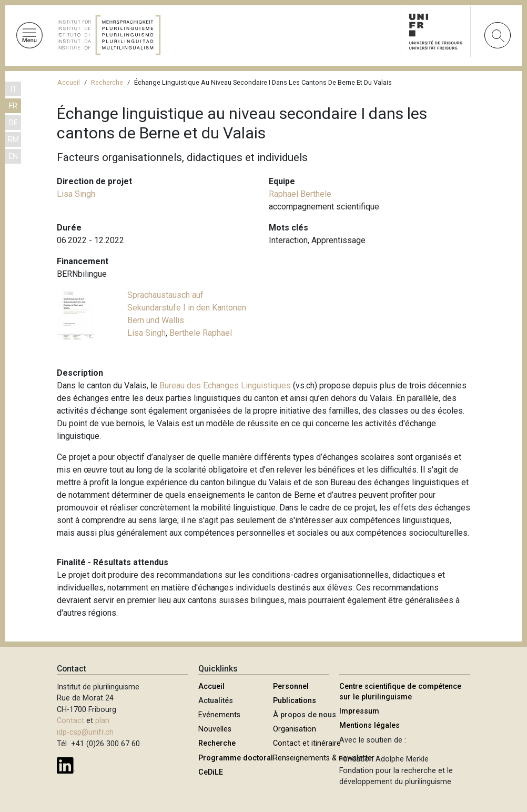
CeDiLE (211, 772)
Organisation (295, 729)
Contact (70, 721)
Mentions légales (369, 725)
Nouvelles (215, 729)
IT (13, 89)
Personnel (291, 686)
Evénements (219, 715)
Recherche (107, 82)
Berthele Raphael (201, 333)
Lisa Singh (76, 194)
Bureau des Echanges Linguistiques (226, 385)
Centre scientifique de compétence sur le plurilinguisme (400, 692)
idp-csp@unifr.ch (85, 732)
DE (13, 123)
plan (102, 721)
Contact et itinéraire (307, 743)
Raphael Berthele (300, 194)
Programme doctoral (236, 758)
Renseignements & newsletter (324, 758)
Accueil (69, 82)
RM (13, 140)
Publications (295, 701)
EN (13, 157)
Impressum (359, 711)
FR (13, 106)
